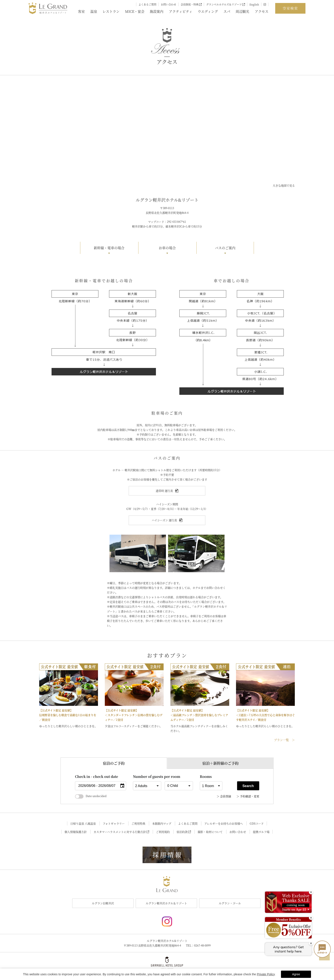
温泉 (94, 11)
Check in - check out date (96, 777)
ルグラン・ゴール (230, 903)
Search (248, 786)
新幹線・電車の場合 (109, 248)
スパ (227, 11)
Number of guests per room (147, 777)
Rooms (206, 777)
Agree (296, 974)
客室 (81, 11)
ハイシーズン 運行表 (167, 520)
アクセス (262, 11)
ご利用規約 (163, 832)
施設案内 (157, 11)
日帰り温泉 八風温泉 (83, 823)
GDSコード (257, 823)
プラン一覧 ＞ (284, 740)
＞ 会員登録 (224, 796)
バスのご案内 (225, 248)
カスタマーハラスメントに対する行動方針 (122, 832)
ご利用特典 (138, 823)
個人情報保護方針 (76, 832)
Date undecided (91, 796)
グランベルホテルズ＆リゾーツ (226, 4)
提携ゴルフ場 (261, 832)
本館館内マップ (162, 823)
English (254, 4)
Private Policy (266, 974)
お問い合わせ (168, 4)
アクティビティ (181, 11)
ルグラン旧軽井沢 (103, 903)
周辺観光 (242, 11)
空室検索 (290, 8)
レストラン (111, 11)
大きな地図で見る (284, 185)
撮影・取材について (210, 832)
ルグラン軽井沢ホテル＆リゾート (166, 903)
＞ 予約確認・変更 (248, 796)
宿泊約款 (184, 832)
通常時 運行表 (167, 491)
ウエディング (208, 11)
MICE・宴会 (135, 11)
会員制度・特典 (191, 4)
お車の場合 (167, 248)
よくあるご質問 (147, 4)
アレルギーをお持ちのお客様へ (224, 823)
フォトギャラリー (114, 823)
